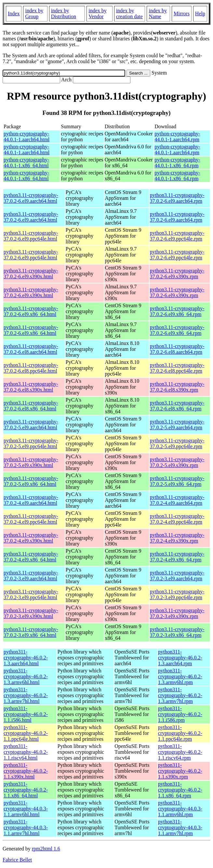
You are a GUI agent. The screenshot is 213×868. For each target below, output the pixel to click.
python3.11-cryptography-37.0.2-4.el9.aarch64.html (31, 500)
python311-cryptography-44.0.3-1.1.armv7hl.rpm (180, 827)
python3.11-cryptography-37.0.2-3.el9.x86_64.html (31, 632)
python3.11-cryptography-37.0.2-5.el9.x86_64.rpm (177, 481)
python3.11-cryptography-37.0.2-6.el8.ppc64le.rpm (177, 368)
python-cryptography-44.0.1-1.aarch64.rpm (177, 137)
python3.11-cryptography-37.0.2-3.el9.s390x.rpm (177, 613)
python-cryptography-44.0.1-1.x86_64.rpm (177, 163)
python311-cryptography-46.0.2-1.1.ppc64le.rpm (180, 733)
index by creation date (129, 14)
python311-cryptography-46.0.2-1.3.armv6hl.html (26, 676)
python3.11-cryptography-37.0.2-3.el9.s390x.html (31, 613)
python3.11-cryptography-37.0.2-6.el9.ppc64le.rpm (177, 236)
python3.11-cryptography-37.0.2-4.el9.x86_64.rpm (177, 557)
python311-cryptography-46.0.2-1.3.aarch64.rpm (180, 658)
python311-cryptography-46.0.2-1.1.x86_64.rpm (180, 790)
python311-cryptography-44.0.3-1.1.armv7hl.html (26, 827)
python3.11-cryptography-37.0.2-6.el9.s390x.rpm (177, 274)
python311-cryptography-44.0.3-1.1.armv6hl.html (26, 809)
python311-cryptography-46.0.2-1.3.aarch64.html (26, 658)
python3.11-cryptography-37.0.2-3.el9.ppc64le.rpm (177, 594)
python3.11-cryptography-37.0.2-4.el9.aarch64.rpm (177, 500)
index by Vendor (98, 14)
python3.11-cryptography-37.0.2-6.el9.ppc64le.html (31, 236)
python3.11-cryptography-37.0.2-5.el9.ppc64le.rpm (177, 443)
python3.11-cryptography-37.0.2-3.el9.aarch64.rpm (177, 576)
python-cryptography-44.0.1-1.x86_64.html (26, 163)
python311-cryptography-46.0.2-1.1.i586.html (26, 714)
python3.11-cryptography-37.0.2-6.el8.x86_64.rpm (177, 406)
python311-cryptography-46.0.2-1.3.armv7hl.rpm (180, 695)
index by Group (34, 14)
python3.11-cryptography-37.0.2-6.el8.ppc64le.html (31, 368)
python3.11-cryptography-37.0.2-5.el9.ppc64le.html (31, 443)
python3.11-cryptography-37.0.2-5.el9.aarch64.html (31, 425)
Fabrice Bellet (17, 860)
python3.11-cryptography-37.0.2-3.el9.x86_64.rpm (177, 632)
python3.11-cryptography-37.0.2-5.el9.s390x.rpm (177, 462)
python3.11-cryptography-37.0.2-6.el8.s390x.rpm (177, 387)
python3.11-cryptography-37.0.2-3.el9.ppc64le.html (31, 594)
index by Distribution (64, 14)
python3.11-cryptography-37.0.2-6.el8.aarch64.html (31, 349)
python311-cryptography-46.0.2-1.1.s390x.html (26, 771)
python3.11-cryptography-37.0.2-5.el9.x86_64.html (31, 481)
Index (14, 14)
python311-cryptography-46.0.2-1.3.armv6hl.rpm (180, 676)
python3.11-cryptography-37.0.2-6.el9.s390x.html (31, 274)
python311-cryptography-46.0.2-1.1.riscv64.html (26, 752)
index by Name (158, 14)
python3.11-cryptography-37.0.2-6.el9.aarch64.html (31, 198)
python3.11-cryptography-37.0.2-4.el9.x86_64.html (31, 557)
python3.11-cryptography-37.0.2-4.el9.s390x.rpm (177, 538)
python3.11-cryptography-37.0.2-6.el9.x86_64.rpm (177, 311)
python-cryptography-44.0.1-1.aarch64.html (27, 137)
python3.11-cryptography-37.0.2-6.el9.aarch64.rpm (177, 198)
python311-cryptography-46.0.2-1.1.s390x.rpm (180, 771)
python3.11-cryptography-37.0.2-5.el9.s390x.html (31, 462)
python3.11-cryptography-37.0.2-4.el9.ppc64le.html (31, 519)
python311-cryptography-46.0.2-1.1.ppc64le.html (26, 733)
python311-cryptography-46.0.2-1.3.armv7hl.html (26, 695)
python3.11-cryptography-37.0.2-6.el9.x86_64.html (31, 311)
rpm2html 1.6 (46, 849)
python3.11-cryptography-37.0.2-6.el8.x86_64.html (31, 406)
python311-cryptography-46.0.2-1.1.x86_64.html (26, 790)
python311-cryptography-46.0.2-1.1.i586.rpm (180, 714)
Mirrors (182, 14)
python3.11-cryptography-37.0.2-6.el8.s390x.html (31, 387)
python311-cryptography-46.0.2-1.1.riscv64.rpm (180, 752)
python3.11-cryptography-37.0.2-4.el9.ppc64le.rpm (177, 519)
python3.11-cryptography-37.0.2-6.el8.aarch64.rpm (177, 349)
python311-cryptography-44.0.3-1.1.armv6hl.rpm (180, 809)
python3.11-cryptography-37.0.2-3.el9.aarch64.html (31, 576)
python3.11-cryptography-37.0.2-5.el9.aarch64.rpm (177, 425)
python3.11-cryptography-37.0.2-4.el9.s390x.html (31, 538)
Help (200, 14)
